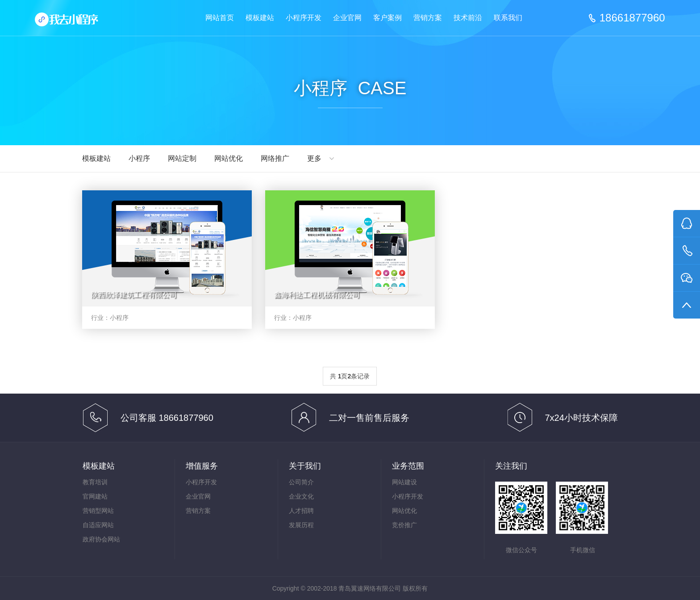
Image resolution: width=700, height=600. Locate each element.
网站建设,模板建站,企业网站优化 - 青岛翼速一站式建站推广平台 (74, 22)
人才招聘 (301, 511)
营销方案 (428, 18)
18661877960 (632, 18)
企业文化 (301, 496)
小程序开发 (304, 18)
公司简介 (301, 482)
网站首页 (220, 18)
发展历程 (301, 525)
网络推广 (275, 158)
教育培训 (95, 482)
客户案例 (387, 18)
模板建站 (260, 18)
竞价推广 (404, 525)
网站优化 (229, 158)
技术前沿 (468, 18)
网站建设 (404, 482)
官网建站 (95, 496)
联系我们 (508, 18)
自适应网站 (98, 525)
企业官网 (347, 18)
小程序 (139, 158)
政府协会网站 (101, 539)
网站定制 (182, 158)
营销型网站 (98, 511)
